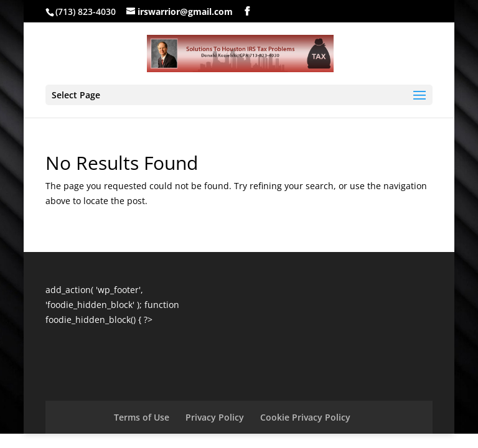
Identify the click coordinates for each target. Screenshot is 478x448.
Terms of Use (142, 417)
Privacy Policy (215, 417)
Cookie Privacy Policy (305, 417)
